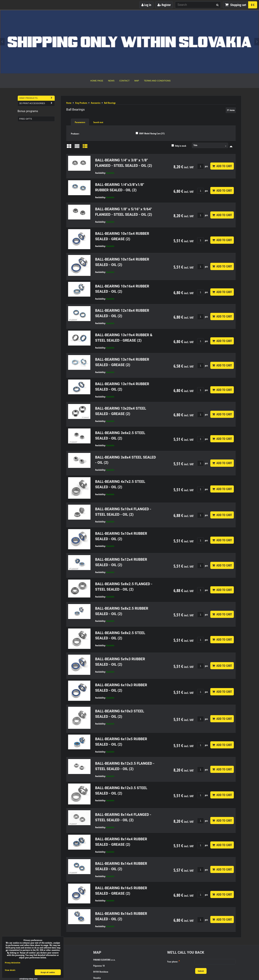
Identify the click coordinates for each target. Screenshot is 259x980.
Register (164, 5)
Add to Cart (222, 166)
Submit (201, 971)
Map (137, 81)
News (111, 81)
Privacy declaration (13, 963)
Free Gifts (26, 119)
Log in (146, 5)
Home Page (97, 81)
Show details (10, 970)
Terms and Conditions (157, 81)
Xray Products (37, 98)
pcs (203, 166)
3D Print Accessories (37, 103)
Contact (125, 81)
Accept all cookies (48, 972)
